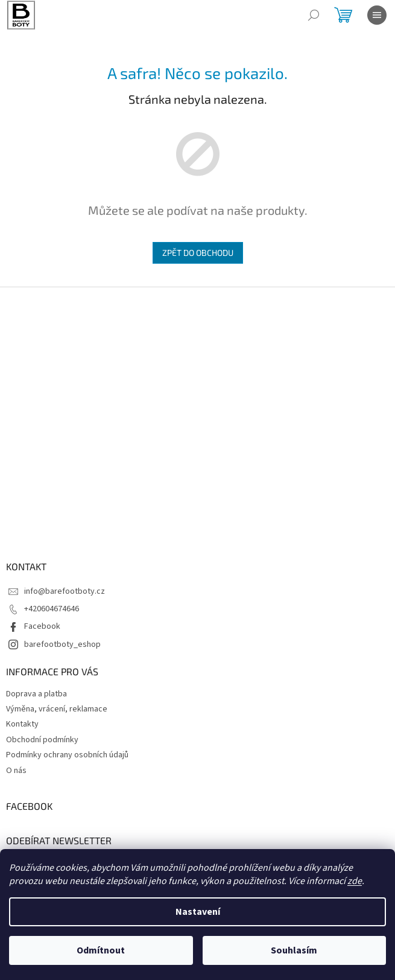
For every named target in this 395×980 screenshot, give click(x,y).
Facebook (42, 626)
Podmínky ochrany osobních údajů (67, 755)
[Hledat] (314, 15)
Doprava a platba (36, 694)
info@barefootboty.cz (65, 591)
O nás (16, 771)
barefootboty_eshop (62, 644)
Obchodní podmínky (42, 740)
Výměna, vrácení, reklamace (57, 709)
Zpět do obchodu (198, 253)
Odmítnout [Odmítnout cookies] (101, 950)
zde (355, 881)
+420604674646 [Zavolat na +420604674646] (52, 609)
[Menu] (377, 15)
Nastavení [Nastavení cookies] (198, 912)
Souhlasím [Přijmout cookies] (294, 950)
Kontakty (22, 724)
